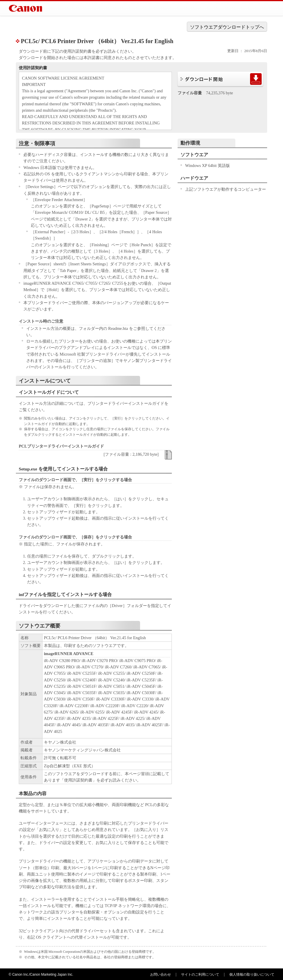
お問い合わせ (161, 975)
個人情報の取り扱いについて (252, 975)
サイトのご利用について (200, 975)
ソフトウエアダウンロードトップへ (227, 27)
